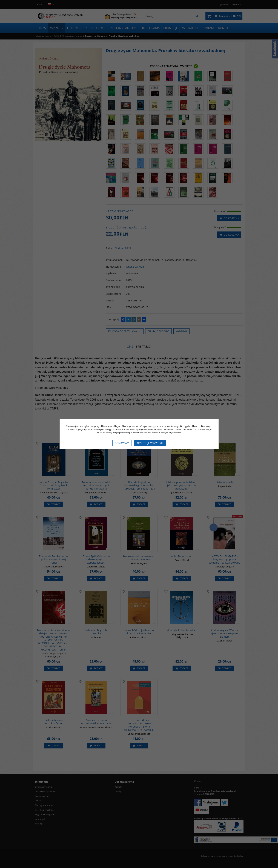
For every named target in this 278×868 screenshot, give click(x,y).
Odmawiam (122, 443)
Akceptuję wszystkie (150, 443)
